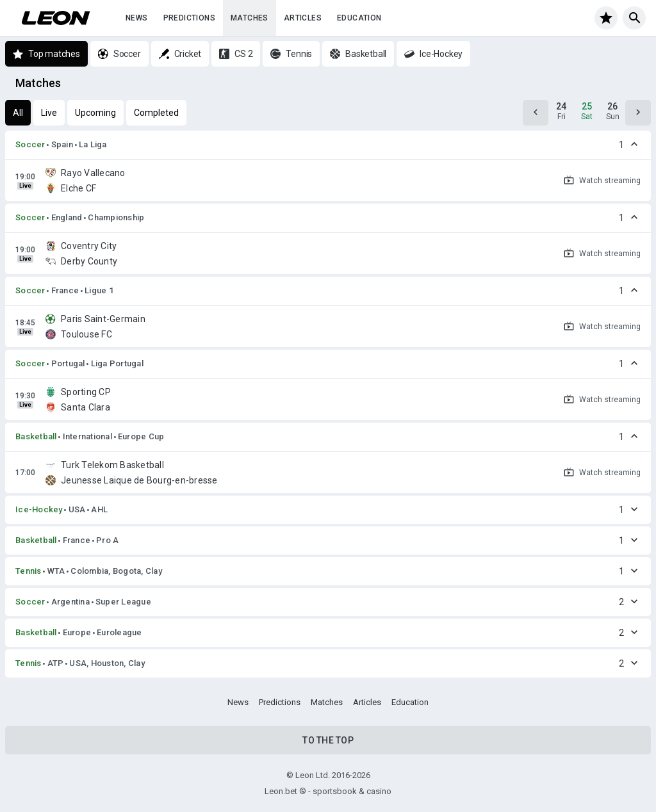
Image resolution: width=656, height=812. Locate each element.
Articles (303, 18)
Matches (250, 18)
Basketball (36, 436)
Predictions (189, 18)
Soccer (30, 144)
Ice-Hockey (39, 509)
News (137, 18)
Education (359, 18)
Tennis (29, 571)
